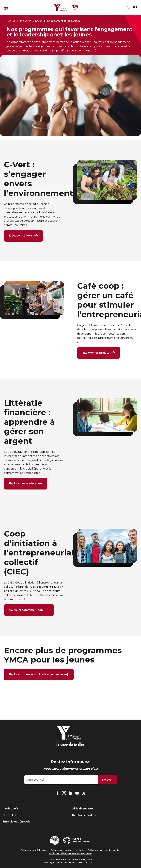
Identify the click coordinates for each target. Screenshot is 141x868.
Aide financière (83, 809)
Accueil (11, 21)
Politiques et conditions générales (68, 850)
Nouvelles (9, 815)
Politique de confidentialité (34, 850)
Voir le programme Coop (29, 610)
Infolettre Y (10, 809)
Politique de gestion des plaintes (104, 850)
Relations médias (84, 815)
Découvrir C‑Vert (24, 236)
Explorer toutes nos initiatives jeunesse (39, 675)
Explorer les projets (99, 353)
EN (135, 8)
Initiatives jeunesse (31, 21)
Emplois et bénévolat (17, 822)
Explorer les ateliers (26, 484)
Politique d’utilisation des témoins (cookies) (70, 853)
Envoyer (107, 780)
